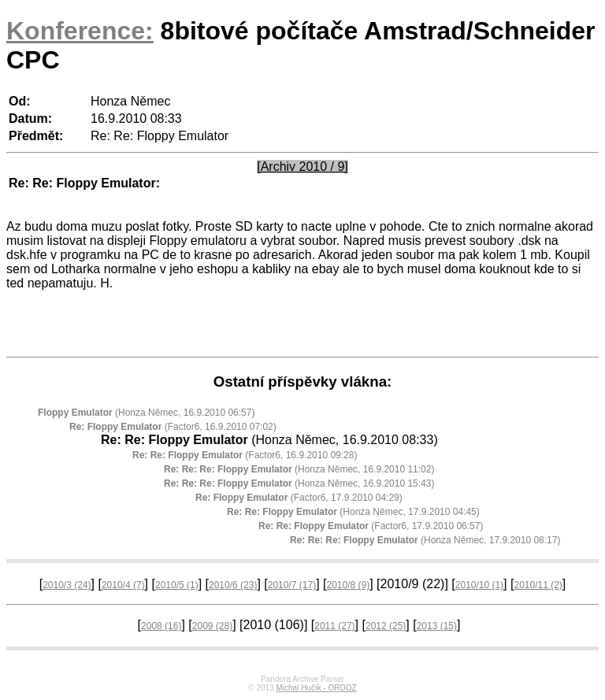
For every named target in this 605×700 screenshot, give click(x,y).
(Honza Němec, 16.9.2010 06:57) (146, 413)
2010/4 (123, 585)
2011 (334, 626)
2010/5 (177, 585)
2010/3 (67, 585)
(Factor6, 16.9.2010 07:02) (173, 427)
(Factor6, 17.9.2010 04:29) (299, 498)
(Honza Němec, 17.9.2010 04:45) (353, 512)
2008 (161, 626)
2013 (437, 626)
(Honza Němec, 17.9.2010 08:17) (425, 540)
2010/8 (348, 585)
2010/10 (479, 585)
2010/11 (538, 585)
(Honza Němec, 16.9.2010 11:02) (299, 469)
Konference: (80, 31)
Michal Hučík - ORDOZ (316, 688)
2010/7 (292, 585)
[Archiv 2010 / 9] (302, 167)
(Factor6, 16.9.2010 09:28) (245, 455)
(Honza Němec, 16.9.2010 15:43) (299, 483)
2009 (212, 626)
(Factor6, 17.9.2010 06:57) (371, 526)
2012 (386, 626)
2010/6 (233, 585)
